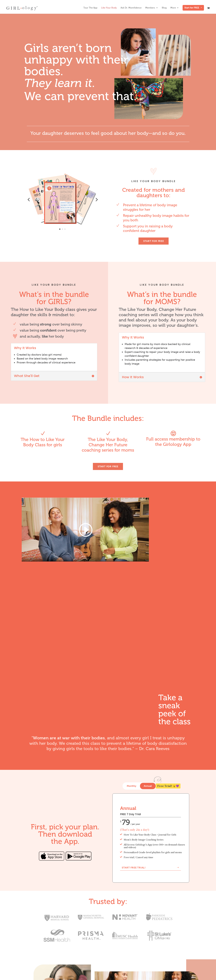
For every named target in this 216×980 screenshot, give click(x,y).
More (173, 8)
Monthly (131, 786)
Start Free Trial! (134, 868)
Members (150, 8)
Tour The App (90, 8)
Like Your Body (109, 8)
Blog (164, 8)
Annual (148, 786)
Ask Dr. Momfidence (131, 8)
